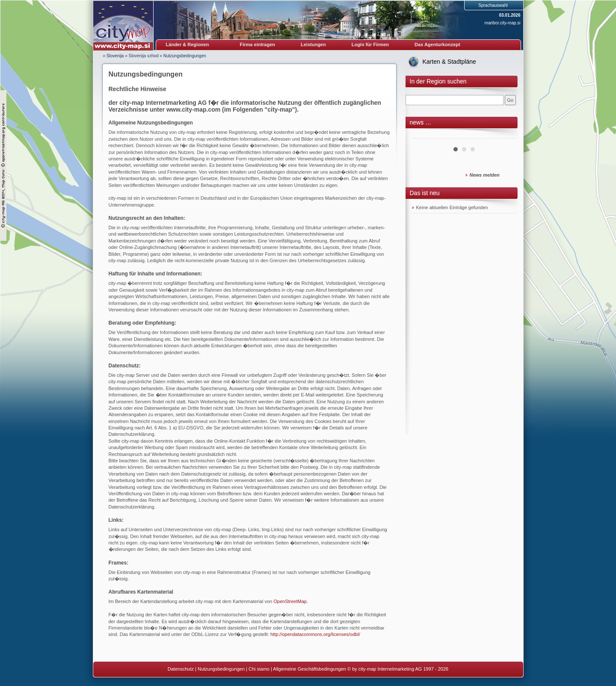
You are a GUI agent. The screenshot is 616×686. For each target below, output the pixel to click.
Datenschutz (181, 669)
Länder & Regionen (188, 44)
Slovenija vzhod (144, 56)
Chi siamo (259, 669)
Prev (423, 135)
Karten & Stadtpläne (449, 62)
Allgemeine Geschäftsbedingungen (309, 669)
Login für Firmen (370, 44)
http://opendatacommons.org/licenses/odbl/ (315, 634)
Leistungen (313, 44)
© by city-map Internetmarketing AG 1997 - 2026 (398, 669)
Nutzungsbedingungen (185, 56)
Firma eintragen (258, 44)
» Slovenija (114, 56)
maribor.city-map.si (503, 23)
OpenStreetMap (290, 601)
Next (506, 135)
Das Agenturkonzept (437, 44)
